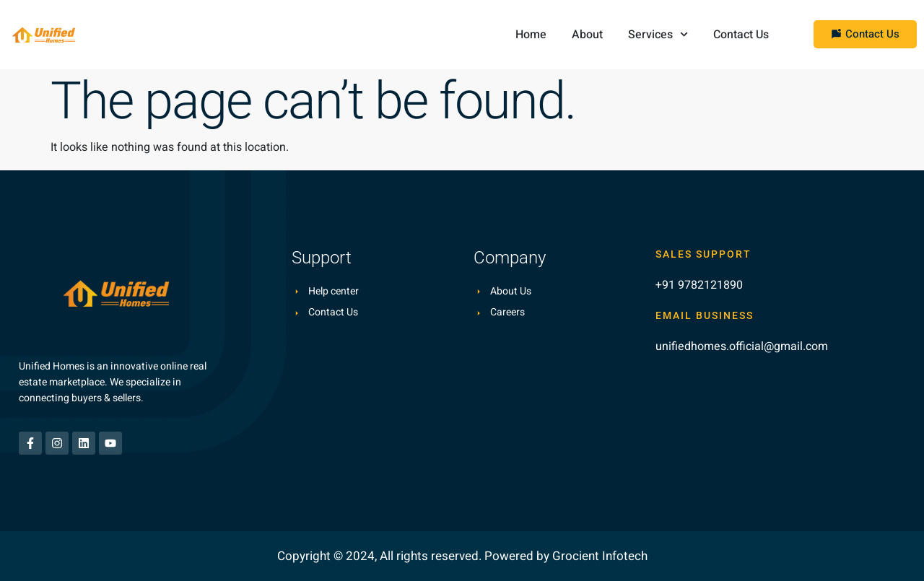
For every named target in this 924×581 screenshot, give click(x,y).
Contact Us (741, 35)
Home (531, 35)
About (587, 35)
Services (658, 34)
